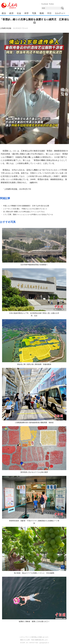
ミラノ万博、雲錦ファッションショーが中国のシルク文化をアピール (28, 215)
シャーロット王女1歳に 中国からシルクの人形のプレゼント (25, 209)
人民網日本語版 (6, 28)
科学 (27, 13)
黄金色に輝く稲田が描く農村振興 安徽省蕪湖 (34, 364)
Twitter (51, 4)
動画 (42, 13)
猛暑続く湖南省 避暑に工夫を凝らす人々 (34, 621)
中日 (49, 13)
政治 (4, 13)
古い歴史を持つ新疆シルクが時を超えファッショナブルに (24, 212)
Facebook (45, 4)
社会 (19, 13)
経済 (11, 13)
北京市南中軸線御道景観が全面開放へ (34, 265)
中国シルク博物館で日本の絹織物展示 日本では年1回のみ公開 (26, 206)
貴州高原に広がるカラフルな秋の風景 (34, 472)
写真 (34, 13)
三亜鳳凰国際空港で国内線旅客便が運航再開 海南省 (34, 423)
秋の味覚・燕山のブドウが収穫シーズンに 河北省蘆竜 (34, 573)
